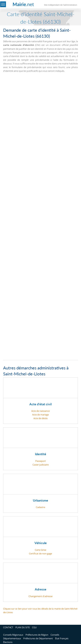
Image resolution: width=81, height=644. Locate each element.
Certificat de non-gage (40, 554)
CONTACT (8, 627)
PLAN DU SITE (23, 627)
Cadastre (40, 507)
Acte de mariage (40, 415)
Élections (8, 642)
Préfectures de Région (37, 635)
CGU (34, 627)
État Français (62, 638)
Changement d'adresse (40, 596)
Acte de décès (40, 418)
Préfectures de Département (38, 638)
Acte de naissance (40, 411)
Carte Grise (40, 550)
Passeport (41, 461)
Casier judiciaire (41, 465)
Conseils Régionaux (13, 635)
